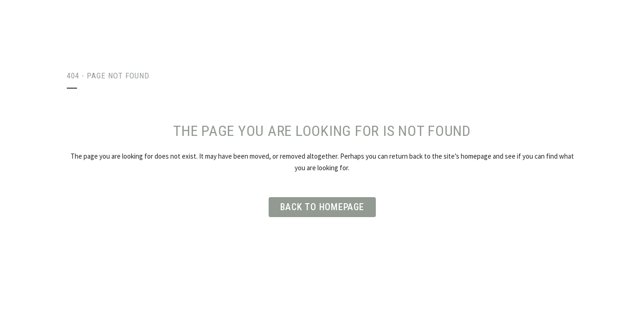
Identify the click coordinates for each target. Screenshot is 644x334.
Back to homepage (322, 207)
